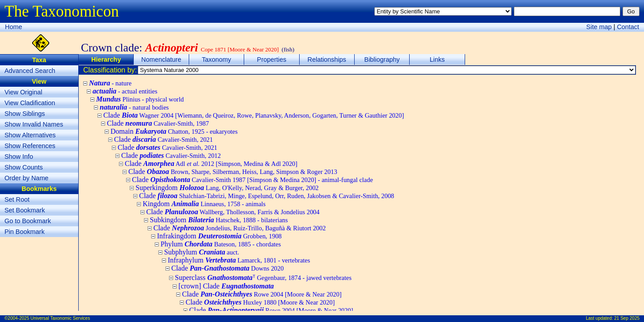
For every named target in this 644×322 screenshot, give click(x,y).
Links (437, 59)
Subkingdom (219, 220)
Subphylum (202, 252)
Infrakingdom (219, 236)
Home (13, 27)
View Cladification (30, 103)
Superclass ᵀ (263, 278)
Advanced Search (30, 71)
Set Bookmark (25, 210)
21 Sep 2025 (627, 318)
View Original (23, 92)
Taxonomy (216, 59)
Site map (599, 27)
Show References (30, 146)
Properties (272, 59)
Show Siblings (25, 114)
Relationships (327, 59)
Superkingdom (227, 188)
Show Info (19, 157)
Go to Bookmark (28, 221)
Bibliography (382, 59)
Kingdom (204, 204)
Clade (254, 115)
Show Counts (24, 167)
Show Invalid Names (34, 124)
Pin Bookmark (25, 232)
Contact (628, 27)
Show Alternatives (30, 135)
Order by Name (26, 178)
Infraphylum (239, 260)
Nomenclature (161, 59)
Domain (174, 131)
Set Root (17, 199)
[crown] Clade (226, 286)
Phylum (221, 244)
